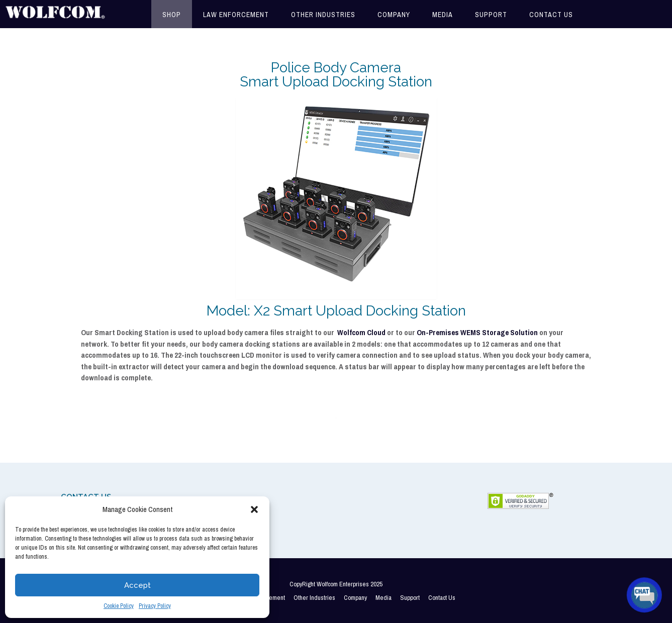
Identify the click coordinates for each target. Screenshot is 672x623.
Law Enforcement (236, 15)
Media (443, 15)
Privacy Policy (155, 606)
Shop (172, 15)
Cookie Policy (119, 606)
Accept (137, 585)
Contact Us (551, 15)
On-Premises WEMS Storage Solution (477, 332)
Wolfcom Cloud (361, 332)
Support (491, 15)
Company (394, 15)
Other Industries (323, 15)
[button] (254, 509)
